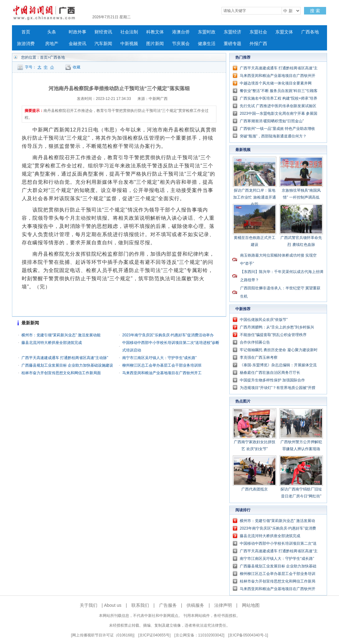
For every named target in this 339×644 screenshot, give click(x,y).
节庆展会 (181, 44)
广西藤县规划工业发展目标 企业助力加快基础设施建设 (67, 365)
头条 (52, 32)
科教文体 (155, 32)
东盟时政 (207, 32)
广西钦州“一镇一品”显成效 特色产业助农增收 (277, 129)
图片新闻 (155, 44)
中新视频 (129, 44)
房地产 (52, 44)
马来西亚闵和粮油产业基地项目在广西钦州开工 (162, 373)
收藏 (77, 67)
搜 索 (315, 11)
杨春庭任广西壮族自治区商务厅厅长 (270, 373)
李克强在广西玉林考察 (259, 357)
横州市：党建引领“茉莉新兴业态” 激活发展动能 (61, 335)
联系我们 (140, 605)
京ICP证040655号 (154, 635)
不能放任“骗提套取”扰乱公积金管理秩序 (273, 335)
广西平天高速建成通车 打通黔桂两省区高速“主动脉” (65, 358)
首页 (26, 32)
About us (113, 605)
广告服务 (168, 605)
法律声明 (223, 605)
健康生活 (207, 44)
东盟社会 (258, 32)
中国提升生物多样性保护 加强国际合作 (272, 380)
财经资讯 (103, 32)
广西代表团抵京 (255, 489)
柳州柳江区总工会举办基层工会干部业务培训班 (162, 365)
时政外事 (78, 32)
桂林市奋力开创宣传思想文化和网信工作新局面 (61, 373)
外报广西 (258, 44)
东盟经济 (233, 32)
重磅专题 (233, 44)
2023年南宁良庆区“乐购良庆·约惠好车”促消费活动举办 (168, 335)
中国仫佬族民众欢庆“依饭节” (264, 320)
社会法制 (129, 32)
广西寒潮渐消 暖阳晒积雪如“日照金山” (272, 121)
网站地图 (251, 605)
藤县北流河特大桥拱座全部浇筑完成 (52, 343)
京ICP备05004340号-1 (248, 635)
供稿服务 (195, 605)
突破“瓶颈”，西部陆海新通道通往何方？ (273, 136)
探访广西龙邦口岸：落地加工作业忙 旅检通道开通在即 (254, 197)
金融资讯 (78, 44)
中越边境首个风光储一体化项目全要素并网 (276, 83)
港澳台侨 (181, 32)
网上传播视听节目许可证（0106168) (103, 635)
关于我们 (89, 605)
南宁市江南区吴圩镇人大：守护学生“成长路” (159, 358)
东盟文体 (284, 32)
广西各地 (310, 32)
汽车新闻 (103, 44)
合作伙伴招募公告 (255, 342)
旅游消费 (26, 44)
